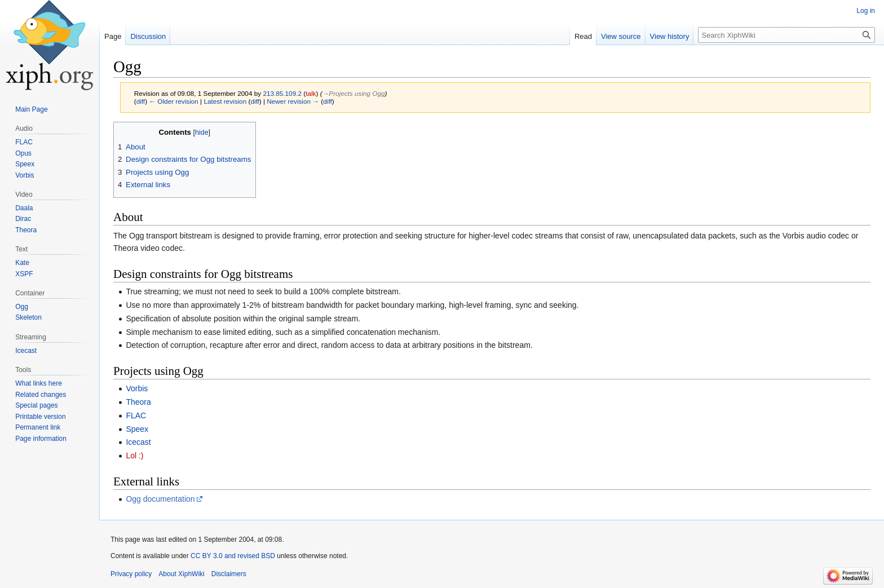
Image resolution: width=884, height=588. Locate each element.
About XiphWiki (181, 574)
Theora (138, 402)
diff (141, 101)
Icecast (138, 442)
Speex (137, 429)
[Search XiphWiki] (786, 35)
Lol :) (134, 456)
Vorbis (137, 388)
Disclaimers (229, 574)
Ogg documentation (160, 499)
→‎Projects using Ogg (354, 93)
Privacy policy (131, 574)
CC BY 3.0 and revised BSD (233, 556)
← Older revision (174, 101)
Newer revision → (293, 101)
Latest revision (225, 101)
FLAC (136, 415)
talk (311, 93)
